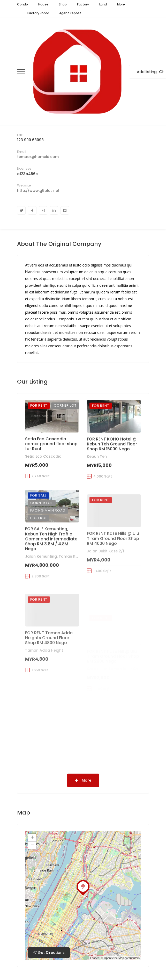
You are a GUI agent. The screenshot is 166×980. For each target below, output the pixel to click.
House (43, 4)
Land (103, 4)
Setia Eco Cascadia (43, 466)
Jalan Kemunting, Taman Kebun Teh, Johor (66, 580)
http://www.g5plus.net (38, 191)
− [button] (32, 846)
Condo (22, 4)
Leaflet (95, 958)
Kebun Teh (97, 473)
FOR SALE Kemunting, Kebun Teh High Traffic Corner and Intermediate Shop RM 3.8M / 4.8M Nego (51, 563)
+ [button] (32, 838)
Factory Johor (38, 13)
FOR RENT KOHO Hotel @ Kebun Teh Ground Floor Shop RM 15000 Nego (112, 460)
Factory (83, 4)
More (121, 4)
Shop (63, 4)
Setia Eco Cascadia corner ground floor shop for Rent (51, 454)
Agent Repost (70, 13)
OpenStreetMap (114, 958)
